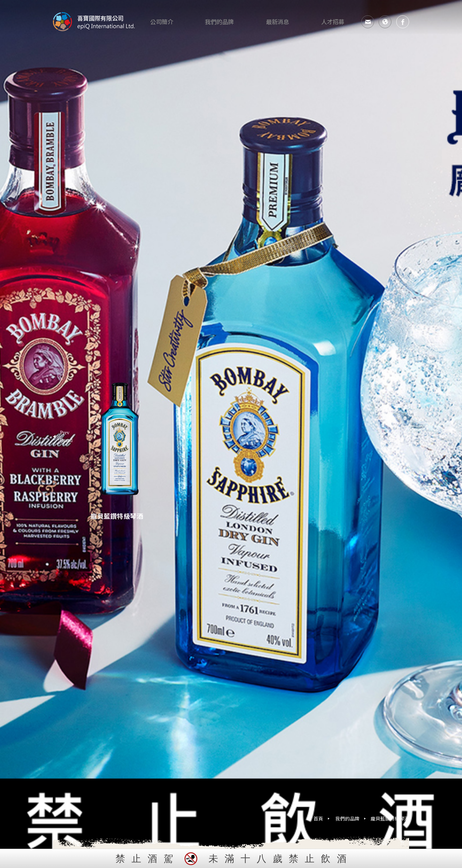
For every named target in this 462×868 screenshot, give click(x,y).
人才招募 (334, 22)
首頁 (318, 818)
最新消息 (278, 22)
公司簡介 (162, 22)
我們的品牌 (347, 818)
